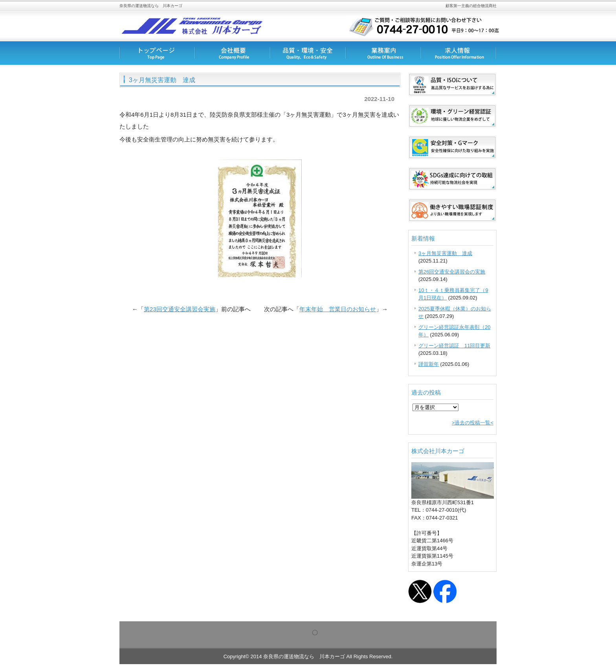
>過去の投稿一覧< (473, 423)
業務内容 (383, 53)
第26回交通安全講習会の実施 (452, 272)
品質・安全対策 (308, 53)
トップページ (157, 53)
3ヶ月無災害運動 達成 (445, 253)
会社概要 (233, 53)
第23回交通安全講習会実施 (180, 309)
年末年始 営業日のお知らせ (338, 309)
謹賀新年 (429, 364)
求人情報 (459, 53)
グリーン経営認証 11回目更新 (454, 346)
